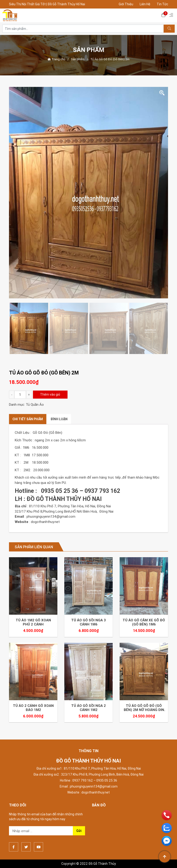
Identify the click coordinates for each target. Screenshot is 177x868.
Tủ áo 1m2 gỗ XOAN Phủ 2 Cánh (33, 622)
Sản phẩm (78, 59)
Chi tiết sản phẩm (28, 419)
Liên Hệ (145, 4)
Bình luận (59, 419)
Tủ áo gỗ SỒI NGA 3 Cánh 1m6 (88, 622)
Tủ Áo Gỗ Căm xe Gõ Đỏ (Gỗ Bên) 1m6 (144, 622)
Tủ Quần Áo (35, 404)
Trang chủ (56, 59)
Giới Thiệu (126, 4)
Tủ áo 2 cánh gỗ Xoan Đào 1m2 (33, 708)
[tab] (28, 419)
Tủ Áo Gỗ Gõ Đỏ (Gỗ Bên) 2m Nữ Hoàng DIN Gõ (144, 708)
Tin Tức (162, 4)
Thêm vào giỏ (50, 394)
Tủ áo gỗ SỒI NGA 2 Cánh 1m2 (88, 708)
